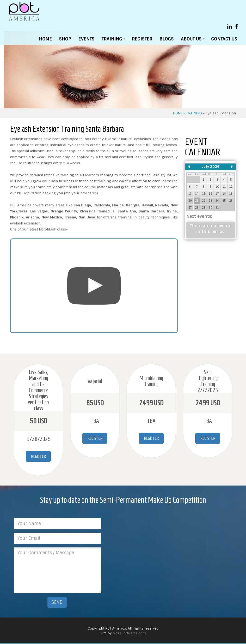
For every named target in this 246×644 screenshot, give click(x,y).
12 (231, 187)
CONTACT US (224, 39)
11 (224, 187)
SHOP (65, 39)
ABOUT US (194, 40)
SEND (57, 602)
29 (204, 208)
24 (217, 201)
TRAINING (114, 40)
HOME (45, 39)
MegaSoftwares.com (129, 633)
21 (197, 201)
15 (204, 194)
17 (217, 194)
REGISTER (142, 39)
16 (210, 194)
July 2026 (211, 167)
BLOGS (167, 39)
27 (190, 208)
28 (197, 208)
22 (204, 201)
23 (210, 201)
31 (217, 208)
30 (210, 208)
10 (217, 187)
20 (190, 201)
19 (231, 194)
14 (197, 194)
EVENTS (86, 39)
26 (231, 201)
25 (224, 201)
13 (190, 194)
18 (224, 194)
